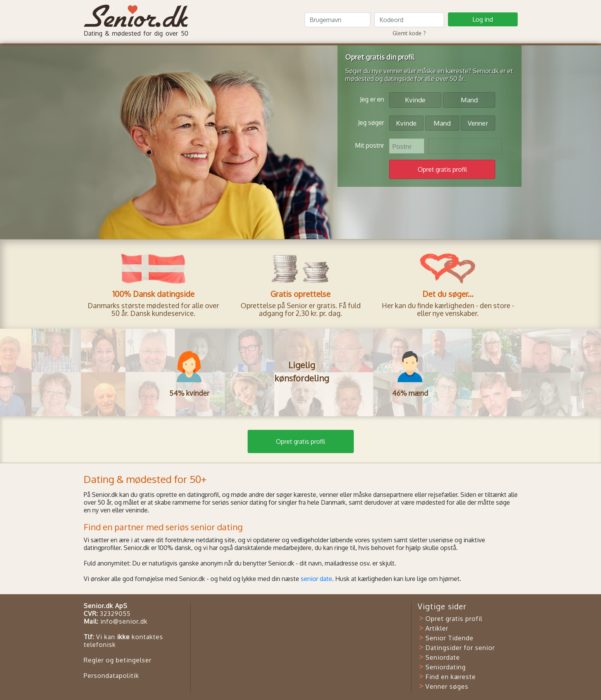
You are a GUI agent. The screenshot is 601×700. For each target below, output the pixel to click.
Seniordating (446, 667)
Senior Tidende (449, 638)
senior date (316, 579)
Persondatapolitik (111, 676)
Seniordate (443, 657)
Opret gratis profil (300, 441)
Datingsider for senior (460, 648)
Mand (469, 99)
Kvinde (415, 99)
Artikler (437, 628)
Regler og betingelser (118, 660)
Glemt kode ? (409, 33)
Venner (478, 123)
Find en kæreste (451, 677)
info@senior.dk (124, 621)
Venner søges (447, 686)
